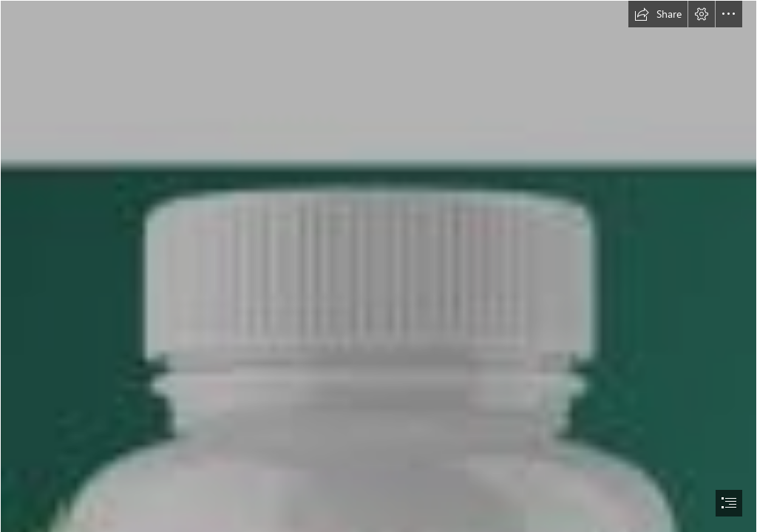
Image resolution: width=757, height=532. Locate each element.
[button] (658, 14)
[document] (378, 266)
